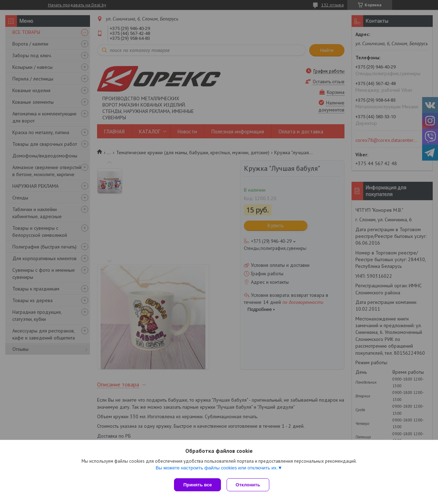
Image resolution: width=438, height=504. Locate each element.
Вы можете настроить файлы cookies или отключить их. (217, 469)
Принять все (197, 485)
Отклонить (249, 485)
